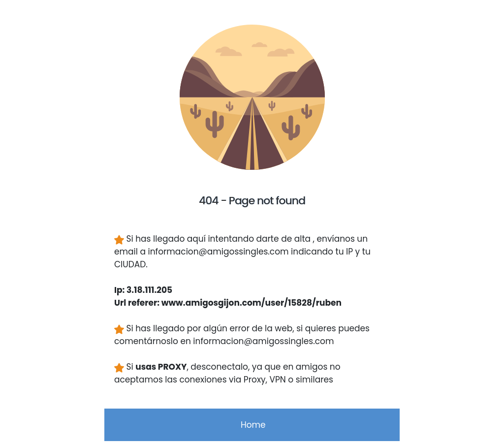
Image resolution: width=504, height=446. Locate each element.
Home (252, 425)
